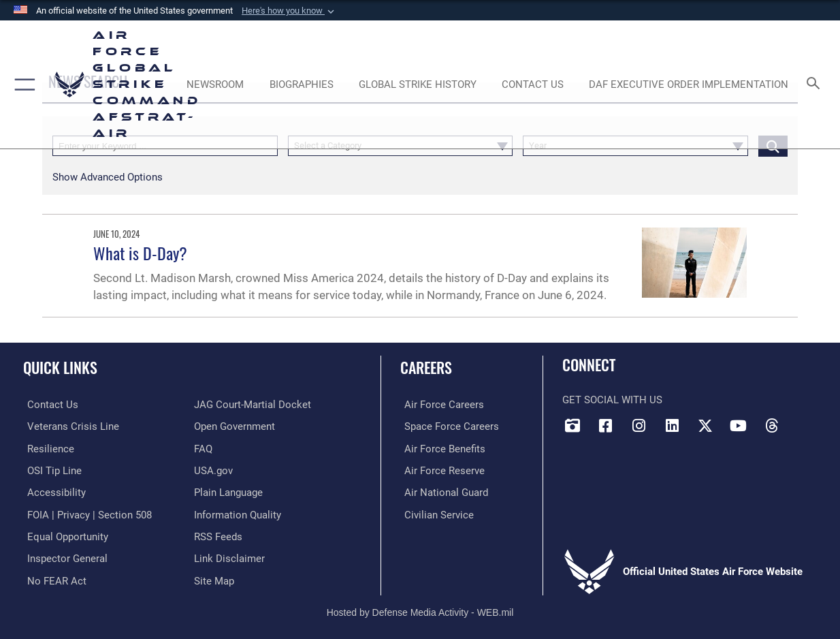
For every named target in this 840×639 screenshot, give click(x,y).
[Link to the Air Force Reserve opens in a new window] (440, 469)
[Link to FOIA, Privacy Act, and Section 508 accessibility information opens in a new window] (85, 513)
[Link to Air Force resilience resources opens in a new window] (47, 448)
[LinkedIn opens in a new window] (672, 426)
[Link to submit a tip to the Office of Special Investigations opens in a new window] (50, 469)
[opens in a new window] (52, 491)
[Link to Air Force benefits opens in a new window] (441, 448)
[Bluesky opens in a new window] (805, 421)
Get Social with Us (612, 400)
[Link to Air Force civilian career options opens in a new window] (435, 513)
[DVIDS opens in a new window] (572, 426)
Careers (426, 367)
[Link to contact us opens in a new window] (49, 405)
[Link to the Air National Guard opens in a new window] (442, 491)
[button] (289, 11)
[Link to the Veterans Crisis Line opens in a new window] (69, 426)
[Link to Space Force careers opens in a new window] (448, 426)
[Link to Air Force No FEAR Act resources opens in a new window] (53, 578)
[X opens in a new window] (705, 426)
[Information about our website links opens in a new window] (229, 556)
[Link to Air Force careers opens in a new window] (440, 405)
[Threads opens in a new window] (771, 426)
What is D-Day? (140, 253)
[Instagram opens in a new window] (639, 426)
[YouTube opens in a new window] (738, 426)
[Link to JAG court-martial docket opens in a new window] (253, 405)
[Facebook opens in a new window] (606, 426)
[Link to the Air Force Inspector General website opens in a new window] (63, 556)
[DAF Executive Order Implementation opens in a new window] (689, 85)
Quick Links (60, 367)
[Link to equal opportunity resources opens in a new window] (64, 535)
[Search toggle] (816, 84)
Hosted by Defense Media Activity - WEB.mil (420, 609)
